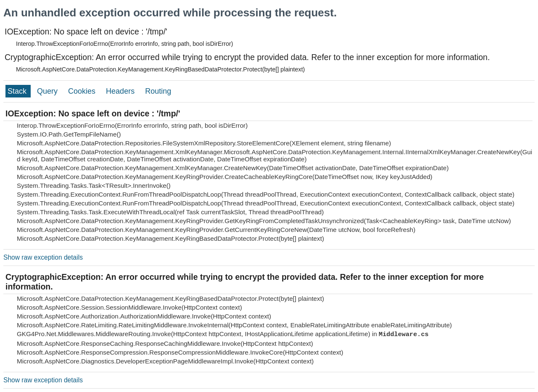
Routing (158, 91)
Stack (18, 91)
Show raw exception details (43, 257)
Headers (121, 91)
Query (48, 91)
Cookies (83, 91)
